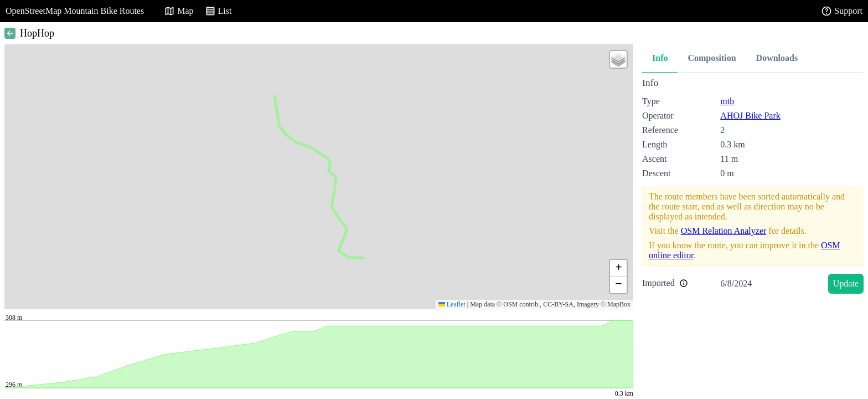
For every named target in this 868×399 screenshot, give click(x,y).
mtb (727, 101)
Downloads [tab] (777, 58)
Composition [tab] (712, 58)
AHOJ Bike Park (750, 116)
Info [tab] (660, 58)
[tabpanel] (753, 188)
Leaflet (452, 304)
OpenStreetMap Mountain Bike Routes (75, 11)
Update (846, 283)
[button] (618, 59)
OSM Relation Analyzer (724, 231)
